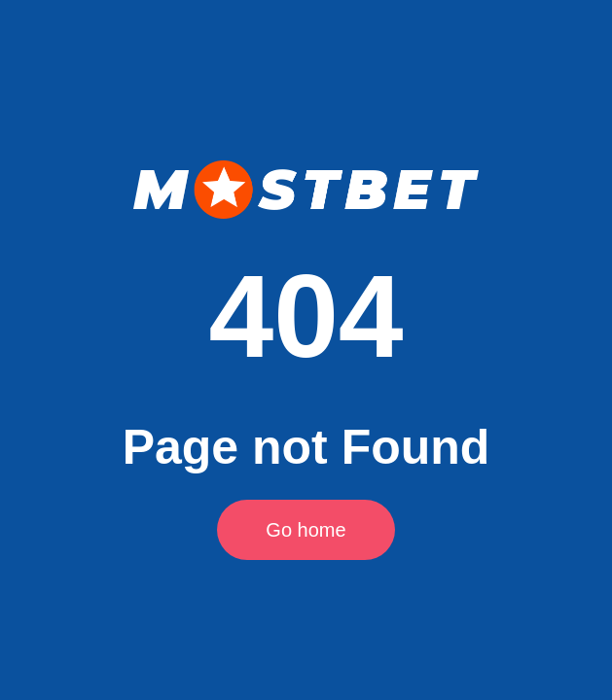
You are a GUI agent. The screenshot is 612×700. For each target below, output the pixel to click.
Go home (306, 530)
